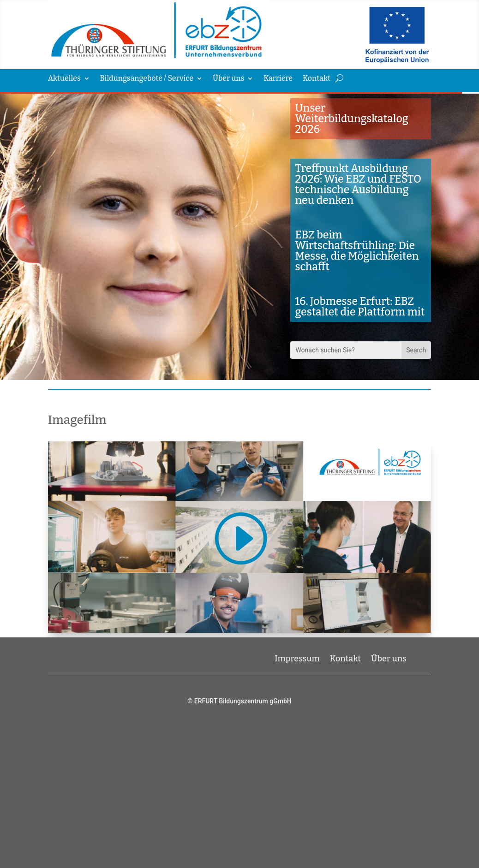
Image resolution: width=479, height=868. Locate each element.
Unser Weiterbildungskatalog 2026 (351, 119)
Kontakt (317, 79)
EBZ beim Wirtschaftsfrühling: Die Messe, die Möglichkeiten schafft (357, 251)
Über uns (228, 79)
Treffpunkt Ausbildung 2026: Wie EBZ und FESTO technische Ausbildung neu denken (358, 184)
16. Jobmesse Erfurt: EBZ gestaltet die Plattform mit (360, 306)
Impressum (297, 658)
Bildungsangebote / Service (147, 79)
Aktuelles (64, 79)
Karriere (278, 79)
